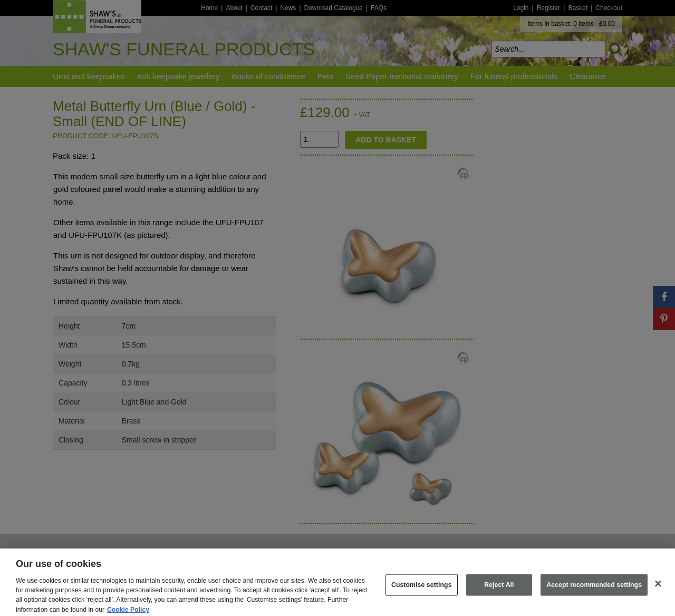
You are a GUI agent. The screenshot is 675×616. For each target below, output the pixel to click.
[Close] (658, 589)
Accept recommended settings (594, 591)
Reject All (499, 591)
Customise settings (422, 591)
